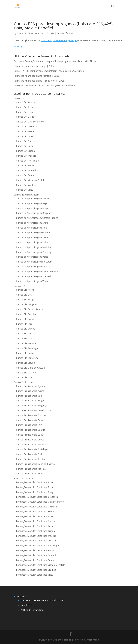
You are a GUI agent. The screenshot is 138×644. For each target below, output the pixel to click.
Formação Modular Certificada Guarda (36, 521)
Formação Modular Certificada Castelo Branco (40, 502)
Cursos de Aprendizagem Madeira (33, 247)
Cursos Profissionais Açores (30, 386)
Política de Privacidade (32, 610)
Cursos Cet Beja (24, 112)
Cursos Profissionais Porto (30, 454)
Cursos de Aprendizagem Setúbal (33, 267)
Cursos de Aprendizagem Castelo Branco (37, 218)
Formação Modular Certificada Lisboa (35, 531)
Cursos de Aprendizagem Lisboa (33, 242)
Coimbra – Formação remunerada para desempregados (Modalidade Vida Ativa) (55, 61)
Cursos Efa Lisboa (25, 338)
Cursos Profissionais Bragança (32, 405)
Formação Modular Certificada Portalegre (37, 545)
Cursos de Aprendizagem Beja (32, 203)
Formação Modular (24, 478)
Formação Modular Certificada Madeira (36, 536)
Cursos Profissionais (24, 382)
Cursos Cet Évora (25, 131)
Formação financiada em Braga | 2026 (34, 66)
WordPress (93, 640)
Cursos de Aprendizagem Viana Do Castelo (38, 271)
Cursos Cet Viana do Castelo (31, 180)
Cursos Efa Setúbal (26, 363)
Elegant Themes (62, 640)
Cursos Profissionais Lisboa (30, 440)
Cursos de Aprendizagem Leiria (32, 237)
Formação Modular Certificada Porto (35, 550)
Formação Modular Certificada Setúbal (36, 560)
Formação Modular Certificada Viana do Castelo (41, 565)
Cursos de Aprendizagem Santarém (34, 262)
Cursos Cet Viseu (25, 190)
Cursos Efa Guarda (26, 329)
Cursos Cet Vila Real (26, 185)
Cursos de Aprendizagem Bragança (34, 213)
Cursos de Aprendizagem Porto (32, 257)
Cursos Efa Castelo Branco (30, 309)
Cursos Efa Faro (24, 324)
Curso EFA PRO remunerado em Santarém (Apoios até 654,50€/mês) (49, 71)
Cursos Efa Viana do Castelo (31, 368)
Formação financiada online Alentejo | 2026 (36, 76)
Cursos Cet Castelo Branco (30, 122)
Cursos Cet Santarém (27, 170)
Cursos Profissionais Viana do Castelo (35, 464)
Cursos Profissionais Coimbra (31, 415)
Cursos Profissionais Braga (30, 401)
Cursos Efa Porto (66, 33)
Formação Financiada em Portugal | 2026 (42, 600)
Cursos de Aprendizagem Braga (32, 208)
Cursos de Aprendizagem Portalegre (35, 252)
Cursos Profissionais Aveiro (30, 391)
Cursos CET (20, 98)
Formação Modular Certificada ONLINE (36, 541)
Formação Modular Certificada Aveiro (35, 482)
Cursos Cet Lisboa (25, 151)
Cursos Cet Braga (25, 117)
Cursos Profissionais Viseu (30, 474)
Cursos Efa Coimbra (26, 314)
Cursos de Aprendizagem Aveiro (32, 198)
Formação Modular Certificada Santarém (37, 555)
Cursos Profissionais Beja (29, 396)
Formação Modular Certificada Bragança (37, 497)
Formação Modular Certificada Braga (35, 492)
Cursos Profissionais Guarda (31, 430)
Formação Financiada (28, 33)
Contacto (21, 597)
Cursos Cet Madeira (26, 156)
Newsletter (26, 605)
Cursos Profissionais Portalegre (32, 449)
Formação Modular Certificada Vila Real (36, 570)
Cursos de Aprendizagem (27, 195)
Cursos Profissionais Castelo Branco (35, 410)
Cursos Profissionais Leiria (30, 435)
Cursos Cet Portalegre (27, 161)
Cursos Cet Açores (26, 102)
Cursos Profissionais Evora (30, 420)
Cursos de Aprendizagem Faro (32, 228)
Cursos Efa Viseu (25, 377)
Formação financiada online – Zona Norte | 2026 (39, 81)
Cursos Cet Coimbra (26, 127)
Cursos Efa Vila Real (26, 373)
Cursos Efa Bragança (27, 304)
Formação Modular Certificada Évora (35, 511)
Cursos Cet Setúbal (26, 175)
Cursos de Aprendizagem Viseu (32, 281)
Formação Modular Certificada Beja (34, 487)
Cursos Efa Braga (25, 300)
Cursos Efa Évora (25, 319)
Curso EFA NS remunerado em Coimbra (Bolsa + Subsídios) (44, 85)
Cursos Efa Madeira (26, 343)
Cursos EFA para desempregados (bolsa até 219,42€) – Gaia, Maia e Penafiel (65, 26)
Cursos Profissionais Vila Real (31, 469)
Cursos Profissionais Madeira (31, 444)
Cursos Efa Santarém (27, 358)
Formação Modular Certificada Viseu (35, 575)
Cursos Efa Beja (24, 295)
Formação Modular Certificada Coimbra (36, 507)
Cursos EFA (20, 286)
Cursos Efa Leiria (25, 334)
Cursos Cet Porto (25, 165)
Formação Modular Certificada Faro (34, 516)
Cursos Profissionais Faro (29, 425)
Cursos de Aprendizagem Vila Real (33, 276)
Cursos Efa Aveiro (25, 290)
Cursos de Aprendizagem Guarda (33, 232)
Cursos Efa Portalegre (27, 348)
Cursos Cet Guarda (26, 141)
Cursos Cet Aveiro (25, 107)
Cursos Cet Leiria (25, 146)
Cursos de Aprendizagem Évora (32, 223)
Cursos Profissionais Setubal (31, 459)
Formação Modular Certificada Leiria (35, 526)
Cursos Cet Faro (24, 136)
